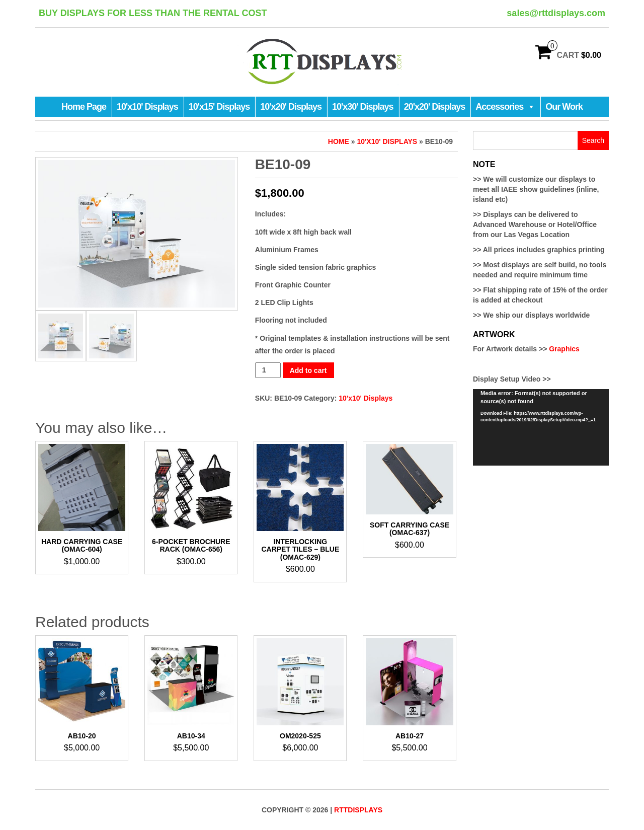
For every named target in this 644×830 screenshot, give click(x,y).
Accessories (505, 107)
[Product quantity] (268, 370)
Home (339, 141)
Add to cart (308, 370)
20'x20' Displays (435, 107)
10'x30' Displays (363, 107)
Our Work (564, 107)
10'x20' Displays (291, 107)
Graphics (564, 349)
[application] (541, 427)
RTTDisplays (358, 810)
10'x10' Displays (147, 107)
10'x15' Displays (219, 107)
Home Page (84, 107)
